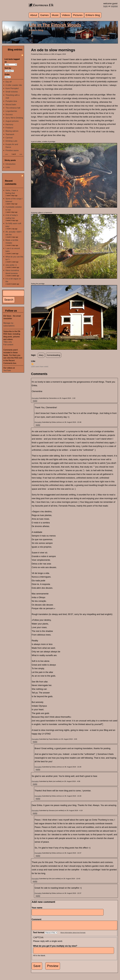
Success (9, 114)
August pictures (12, 121)
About (34, 15)
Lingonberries (11, 111)
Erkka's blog (93, 15)
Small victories (12, 92)
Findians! (9, 128)
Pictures (78, 15)
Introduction (10, 164)
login (106, 6)
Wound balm (11, 105)
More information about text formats (73, 934)
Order (7, 74)
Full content (8, 345)
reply (35, 401)
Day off (8, 82)
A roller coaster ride (14, 85)
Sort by (8, 68)
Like (33, 361)
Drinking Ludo (11, 141)
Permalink (35, 398)
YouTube (7, 370)
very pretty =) (11, 265)
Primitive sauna (12, 150)
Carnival (9, 138)
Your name (37, 908)
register (114, 6)
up (32, 364)
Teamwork (10, 134)
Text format (39, 934)
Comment (37, 919)
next (21, 154)
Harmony (9, 124)
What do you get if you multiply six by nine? (56, 948)
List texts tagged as (12, 60)
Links (8, 167)
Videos (66, 15)
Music (55, 15)
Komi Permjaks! (12, 88)
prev (7, 154)
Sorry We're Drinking (14, 118)
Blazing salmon (12, 131)
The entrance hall (13, 108)
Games (44, 15)
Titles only (8, 342)
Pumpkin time (11, 101)
